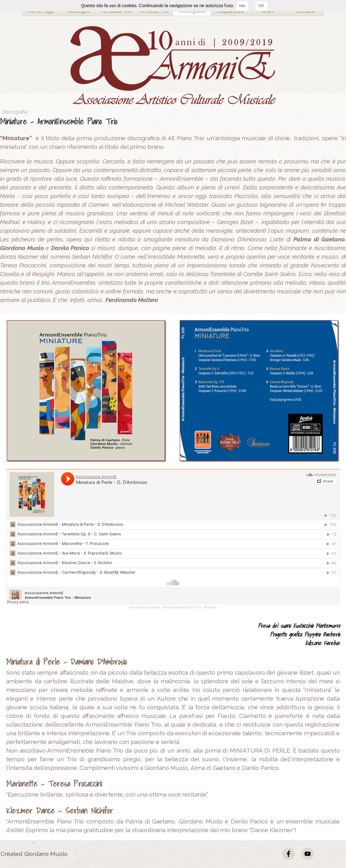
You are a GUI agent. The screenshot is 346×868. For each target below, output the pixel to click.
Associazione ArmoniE (145, 607)
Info (242, 6)
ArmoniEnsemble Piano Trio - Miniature (190, 607)
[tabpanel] (173, 210)
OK (261, 6)
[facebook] (288, 854)
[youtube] (308, 854)
